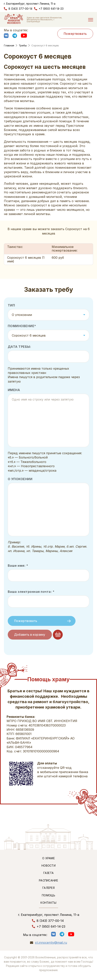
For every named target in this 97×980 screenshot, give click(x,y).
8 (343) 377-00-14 (20, 9)
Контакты (48, 903)
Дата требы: (19, 347)
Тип (11, 305)
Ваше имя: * (18, 566)
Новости (48, 866)
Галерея (48, 888)
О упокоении (20, 479)
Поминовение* (22, 326)
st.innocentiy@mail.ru (51, 943)
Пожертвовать (75, 34)
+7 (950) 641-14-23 (51, 9)
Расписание (48, 880)
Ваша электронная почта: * (31, 592)
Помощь (48, 895)
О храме (48, 858)
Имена (14, 390)
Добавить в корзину (30, 635)
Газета (49, 873)
